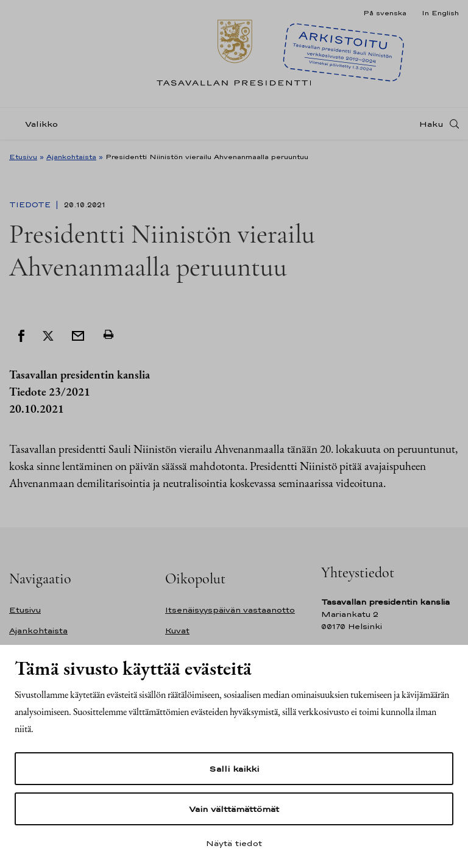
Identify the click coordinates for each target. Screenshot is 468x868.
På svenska (385, 13)
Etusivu (23, 157)
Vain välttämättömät (234, 809)
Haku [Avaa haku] (431, 124)
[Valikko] (37, 124)
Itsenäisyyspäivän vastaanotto (230, 610)
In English (440, 13)
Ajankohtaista (71, 157)
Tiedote (31, 205)
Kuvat (177, 631)
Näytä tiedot (234, 843)
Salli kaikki (234, 769)
